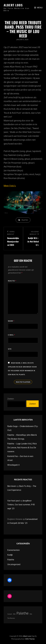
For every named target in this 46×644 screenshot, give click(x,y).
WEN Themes (30, 639)
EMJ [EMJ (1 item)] (14, 614)
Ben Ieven (12, 486)
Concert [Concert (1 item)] (10, 614)
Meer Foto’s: (10, 186)
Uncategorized (14, 564)
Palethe (25, 220)
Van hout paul (13, 501)
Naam (11, 321)
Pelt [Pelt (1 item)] (31, 614)
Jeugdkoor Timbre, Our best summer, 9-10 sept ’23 (21, 505)
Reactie (12, 281)
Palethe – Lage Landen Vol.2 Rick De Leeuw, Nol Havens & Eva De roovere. (22, 448)
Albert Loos (13, 5)
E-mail (11, 335)
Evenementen (13, 550)
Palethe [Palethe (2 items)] (23, 613)
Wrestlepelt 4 (13, 465)
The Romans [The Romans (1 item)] (11, 618)
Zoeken (11, 399)
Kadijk (10, 555)
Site (10, 349)
